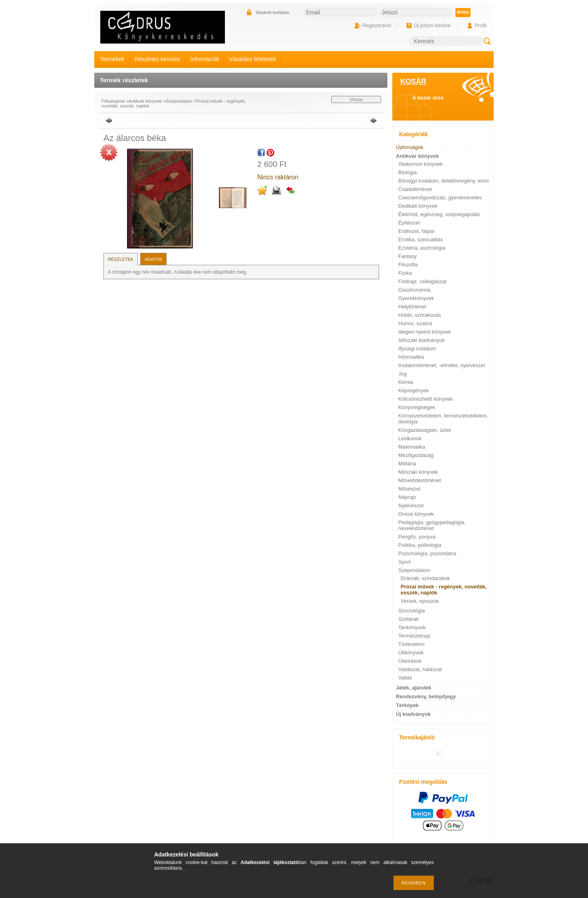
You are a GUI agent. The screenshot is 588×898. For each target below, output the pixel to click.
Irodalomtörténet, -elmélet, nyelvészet (442, 365)
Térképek (407, 705)
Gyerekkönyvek (416, 298)
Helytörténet (412, 307)
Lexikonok (410, 438)
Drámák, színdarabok (425, 578)
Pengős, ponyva (417, 537)
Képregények (414, 390)
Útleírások (410, 661)
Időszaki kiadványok (421, 340)
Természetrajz (414, 636)
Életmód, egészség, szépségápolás (439, 214)
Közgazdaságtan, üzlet (425, 430)
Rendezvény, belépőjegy (426, 696)
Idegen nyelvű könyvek (425, 332)
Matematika (412, 447)
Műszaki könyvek (418, 472)
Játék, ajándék (414, 688)
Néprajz (407, 497)
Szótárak (408, 619)
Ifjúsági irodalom (417, 349)
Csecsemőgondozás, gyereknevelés (440, 198)
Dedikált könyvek (418, 206)
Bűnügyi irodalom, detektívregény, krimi (444, 181)
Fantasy (407, 256)
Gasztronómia (414, 290)
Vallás (405, 678)
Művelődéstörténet (420, 480)
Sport (404, 562)
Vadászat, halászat (420, 669)
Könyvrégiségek (417, 407)
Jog (402, 374)
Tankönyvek (412, 627)
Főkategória (113, 101)
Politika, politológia (420, 545)
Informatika (411, 357)
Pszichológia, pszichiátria (427, 553)
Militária (407, 464)
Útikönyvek (411, 653)
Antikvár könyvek (145, 101)
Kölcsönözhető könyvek (426, 399)
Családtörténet (415, 189)
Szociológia (412, 611)
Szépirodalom (179, 101)
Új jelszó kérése (432, 25)
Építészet (409, 223)
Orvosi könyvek (416, 514)
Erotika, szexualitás (421, 239)
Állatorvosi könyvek (420, 164)
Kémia (406, 382)
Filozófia (408, 265)
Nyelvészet (411, 506)
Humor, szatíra (415, 323)
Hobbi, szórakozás (420, 315)
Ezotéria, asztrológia (422, 248)
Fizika (405, 273)
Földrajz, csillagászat (422, 281)
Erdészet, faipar (416, 231)
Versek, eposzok (420, 601)
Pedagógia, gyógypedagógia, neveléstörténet (432, 525)
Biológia (407, 172)
